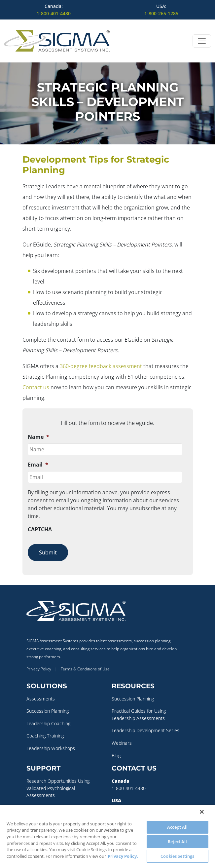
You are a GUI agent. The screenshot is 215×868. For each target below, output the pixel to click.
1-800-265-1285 (161, 13)
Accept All (177, 827)
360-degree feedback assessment (101, 366)
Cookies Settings (177, 856)
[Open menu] (202, 41)
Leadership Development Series (145, 730)
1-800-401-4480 (54, 13)
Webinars (122, 743)
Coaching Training (45, 736)
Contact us (36, 387)
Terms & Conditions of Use (85, 669)
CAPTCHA (40, 529)
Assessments (41, 699)
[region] (107, 836)
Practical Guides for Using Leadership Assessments (139, 715)
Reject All (177, 842)
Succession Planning (48, 711)
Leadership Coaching (48, 723)
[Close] (202, 812)
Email (38, 465)
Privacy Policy (39, 669)
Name (38, 437)
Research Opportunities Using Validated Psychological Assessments (58, 788)
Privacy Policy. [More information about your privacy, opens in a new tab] (123, 856)
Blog (116, 755)
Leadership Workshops (51, 748)
